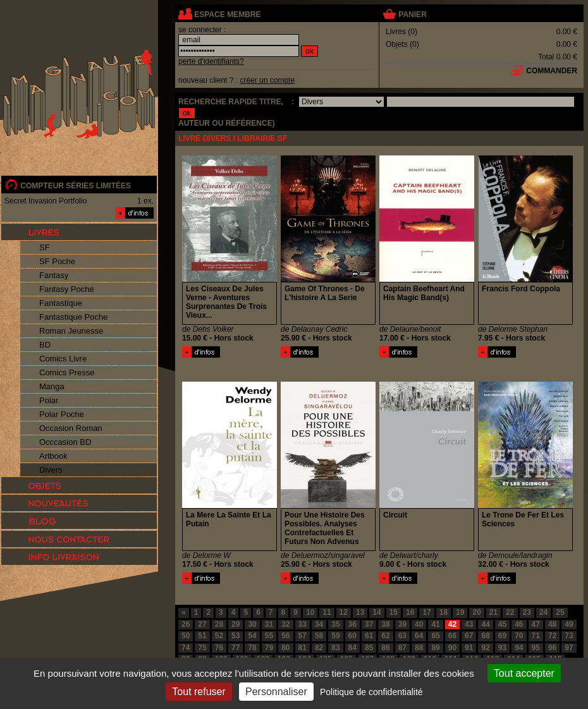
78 (252, 648)
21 (493, 612)
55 (269, 636)
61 (369, 636)
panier (412, 15)
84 (352, 648)
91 (469, 648)
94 (519, 648)
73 (569, 636)
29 (236, 624)
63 (402, 636)
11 (327, 612)
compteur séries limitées (76, 186)
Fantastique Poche (73, 317)
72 (552, 636)
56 (285, 636)
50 (186, 636)
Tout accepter (524, 673)
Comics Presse (67, 373)
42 (452, 624)
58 (319, 636)
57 (303, 636)
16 (410, 612)
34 (319, 624)
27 (202, 624)
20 (476, 612)
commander (552, 71)
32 (285, 624)
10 (310, 612)
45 (502, 624)
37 (369, 624)
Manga (52, 386)
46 (519, 624)
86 (385, 648)
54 (252, 636)
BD (45, 345)
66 (452, 636)
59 (335, 636)
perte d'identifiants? (211, 61)
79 (269, 648)
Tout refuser (199, 692)
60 (352, 636)
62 (385, 636)
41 (435, 624)
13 (360, 612)
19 (460, 612)
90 (452, 648)
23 (527, 612)
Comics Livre (63, 359)
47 (536, 624)
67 (469, 636)
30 (252, 624)
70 (519, 636)
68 (485, 636)
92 (485, 648)
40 (419, 624)
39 (402, 624)
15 (394, 612)
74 (186, 648)
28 (219, 624)
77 (236, 648)
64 (419, 636)
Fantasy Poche (67, 289)
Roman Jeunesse (71, 331)
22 (510, 612)
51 (202, 636)
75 (202, 648)
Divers (51, 470)
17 (426, 612)
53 (236, 636)
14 (377, 612)
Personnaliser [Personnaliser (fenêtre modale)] (276, 692)
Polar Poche (62, 414)
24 (543, 612)
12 (344, 612)
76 (219, 648)
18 (444, 612)
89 (435, 648)
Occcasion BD (65, 442)
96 (552, 648)
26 (186, 624)
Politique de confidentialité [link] (371, 692)
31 (269, 624)
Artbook (53, 456)
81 (303, 648)
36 (352, 624)
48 (552, 624)
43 (469, 624)
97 (569, 648)
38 (385, 624)
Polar (49, 400)
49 (569, 624)
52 (219, 636)
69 (502, 636)
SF (45, 247)
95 (536, 648)
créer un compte (267, 80)
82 (319, 648)
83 (335, 648)
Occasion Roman (71, 428)
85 (369, 648)
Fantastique (61, 303)
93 (502, 648)
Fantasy (54, 275)
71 (536, 636)
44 (485, 624)
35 (335, 624)
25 (560, 612)
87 (402, 648)
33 (303, 624)
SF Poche (57, 261)
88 (419, 648)
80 (285, 648)
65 (435, 636)
